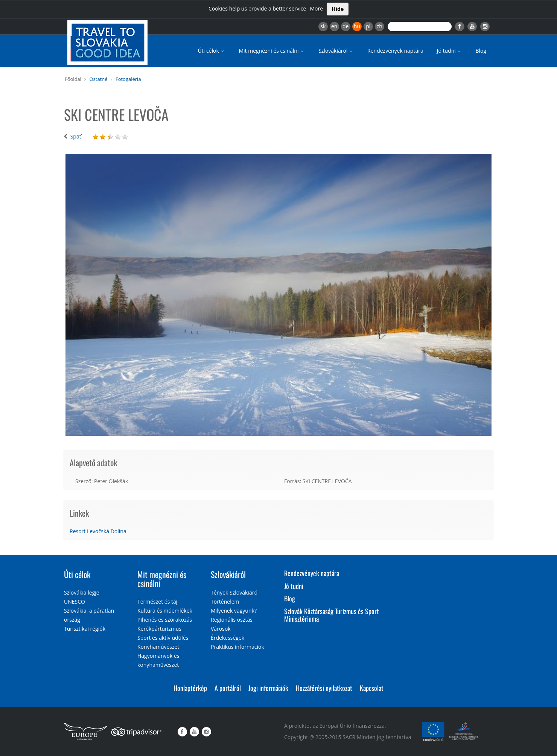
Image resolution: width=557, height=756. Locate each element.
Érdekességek (228, 638)
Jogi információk (268, 688)
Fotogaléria (128, 79)
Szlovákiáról (336, 51)
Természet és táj (157, 602)
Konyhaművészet (158, 647)
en (334, 26)
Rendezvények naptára (395, 51)
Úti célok (212, 51)
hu (357, 26)
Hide (338, 9)
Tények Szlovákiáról (235, 592)
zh (380, 26)
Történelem (225, 602)
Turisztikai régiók (85, 629)
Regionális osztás (232, 620)
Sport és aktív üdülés (163, 638)
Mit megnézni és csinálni (272, 51)
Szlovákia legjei (82, 592)
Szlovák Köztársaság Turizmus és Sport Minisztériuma (332, 615)
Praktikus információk (237, 647)
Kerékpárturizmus (159, 629)
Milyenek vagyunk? (234, 611)
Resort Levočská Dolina (98, 531)
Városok (221, 629)
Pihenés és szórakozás (165, 620)
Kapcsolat (372, 688)
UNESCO (75, 602)
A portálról (228, 688)
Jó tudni (450, 51)
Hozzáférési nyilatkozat (324, 688)
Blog (481, 51)
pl (368, 26)
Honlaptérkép (190, 688)
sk (323, 26)
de (345, 26)
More (316, 8)
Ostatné (98, 79)
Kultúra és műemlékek (165, 611)
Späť (76, 136)
